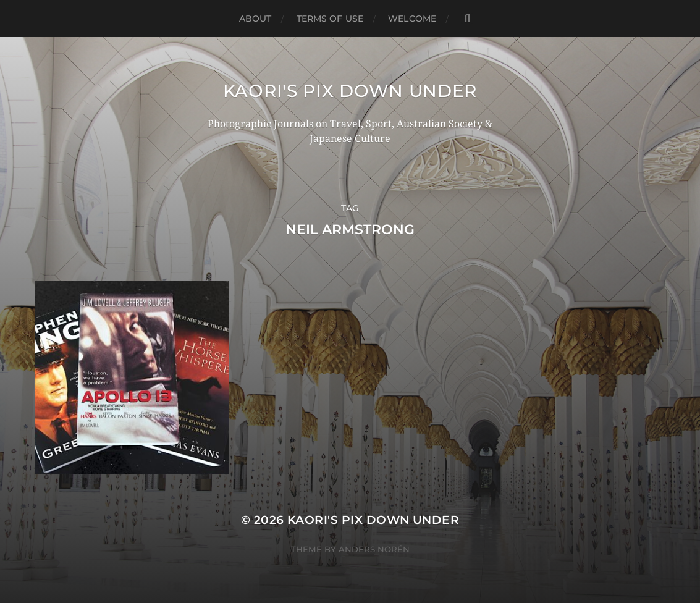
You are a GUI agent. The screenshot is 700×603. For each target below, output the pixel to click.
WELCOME (412, 19)
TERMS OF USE (330, 19)
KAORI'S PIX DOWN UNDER (350, 91)
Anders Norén (374, 549)
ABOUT (255, 19)
